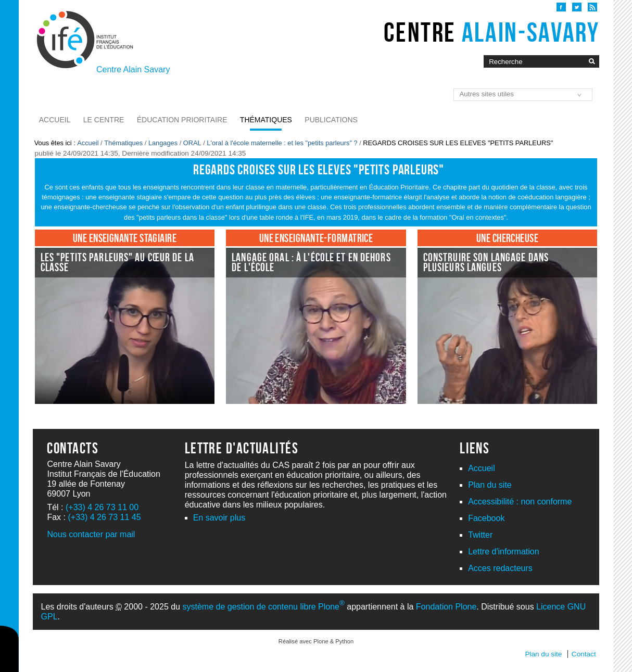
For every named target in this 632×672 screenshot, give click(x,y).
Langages (163, 143)
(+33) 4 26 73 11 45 (104, 517)
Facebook (486, 518)
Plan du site (490, 485)
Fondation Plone (446, 607)
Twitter (480, 535)
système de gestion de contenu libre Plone (263, 607)
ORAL (192, 143)
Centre (491, 32)
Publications (331, 120)
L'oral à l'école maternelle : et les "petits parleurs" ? (282, 143)
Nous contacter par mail (91, 534)
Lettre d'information (503, 551)
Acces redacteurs (500, 568)
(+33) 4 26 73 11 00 (102, 507)
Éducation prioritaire (182, 120)
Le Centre (104, 120)
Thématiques (266, 120)
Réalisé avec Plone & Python (316, 641)
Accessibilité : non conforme (520, 502)
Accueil (55, 120)
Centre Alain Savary (133, 69)
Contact (584, 654)
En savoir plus (219, 518)
